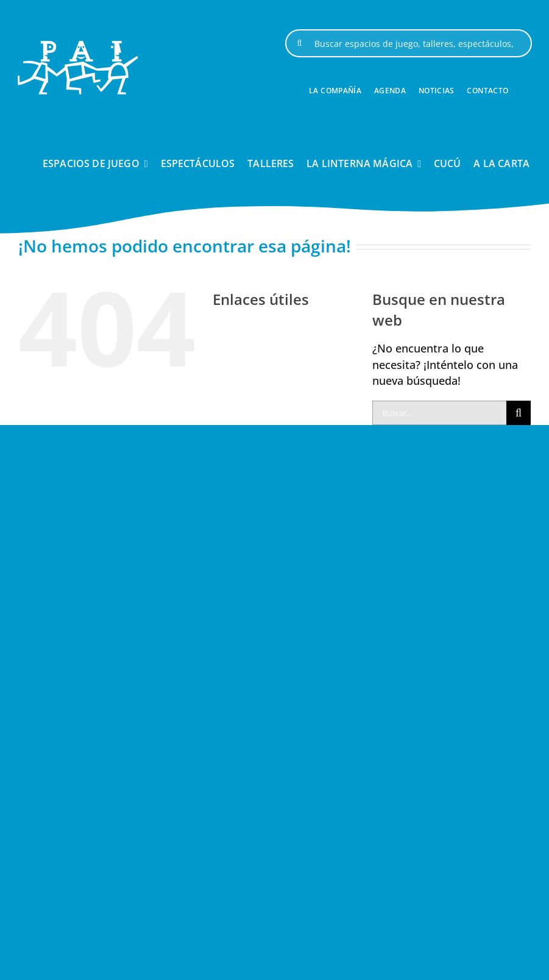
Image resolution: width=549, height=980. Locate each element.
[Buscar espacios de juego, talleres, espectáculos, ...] (408, 43)
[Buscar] (299, 43)
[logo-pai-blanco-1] (78, 46)
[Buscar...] (439, 413)
